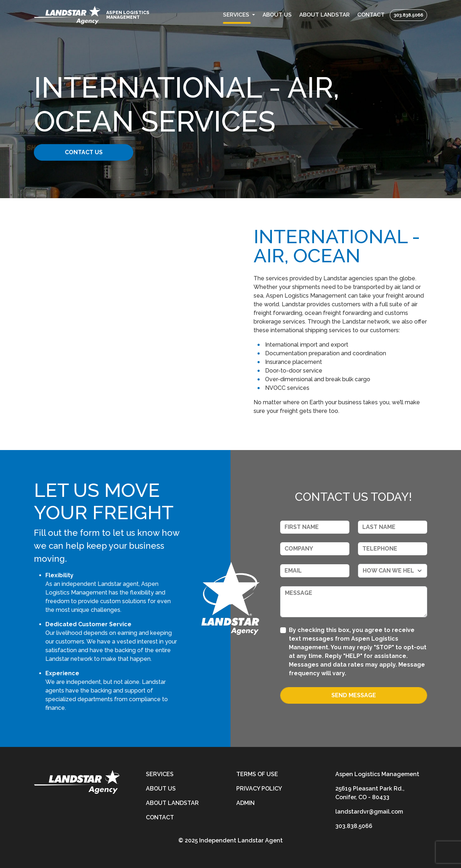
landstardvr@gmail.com (369, 812)
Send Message (354, 695)
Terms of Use (257, 774)
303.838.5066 (408, 15)
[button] (239, 15)
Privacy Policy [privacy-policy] (259, 789)
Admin (245, 803)
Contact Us (89, 152)
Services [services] (160, 774)
